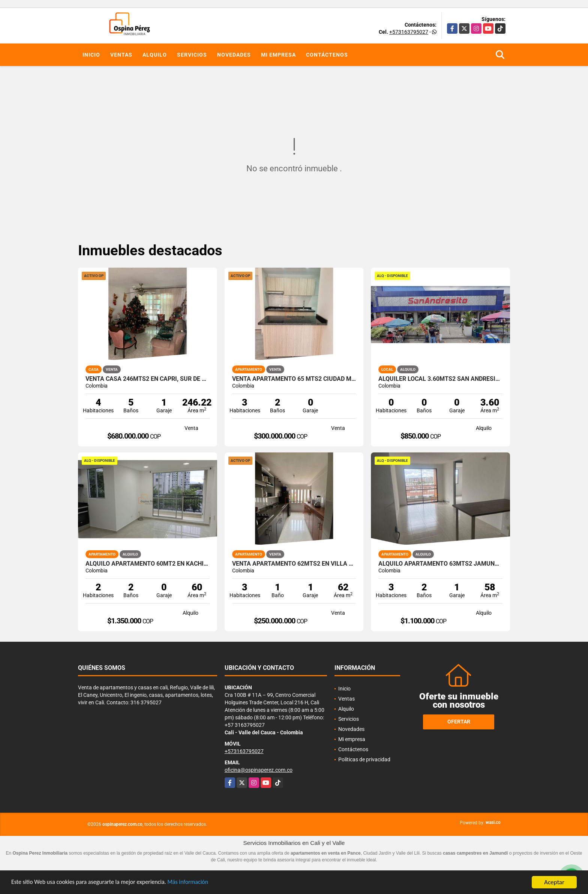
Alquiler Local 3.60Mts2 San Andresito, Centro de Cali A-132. (440, 379)
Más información (200, 883)
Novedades (234, 55)
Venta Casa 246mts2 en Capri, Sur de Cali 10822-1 (148, 379)
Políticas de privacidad (364, 759)
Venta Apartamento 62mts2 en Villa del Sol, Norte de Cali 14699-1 (294, 564)
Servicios (192, 55)
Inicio (91, 55)
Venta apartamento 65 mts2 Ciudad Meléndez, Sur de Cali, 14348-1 (294, 379)
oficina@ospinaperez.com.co (259, 770)
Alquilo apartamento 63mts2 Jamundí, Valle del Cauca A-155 (440, 564)
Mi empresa (278, 55)
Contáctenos (327, 55)
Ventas (121, 55)
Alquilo (155, 55)
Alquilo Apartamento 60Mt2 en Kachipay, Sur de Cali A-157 (148, 564)
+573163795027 (409, 32)
